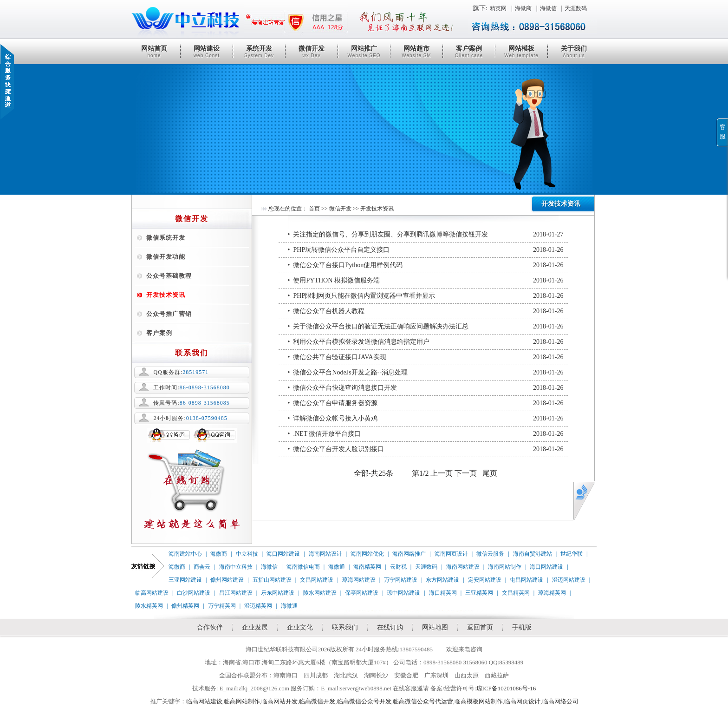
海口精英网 (443, 593)
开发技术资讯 (166, 295)
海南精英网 (367, 567)
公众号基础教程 (169, 276)
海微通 (337, 567)
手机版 (522, 627)
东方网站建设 (442, 580)
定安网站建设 (485, 580)
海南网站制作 (505, 567)
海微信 (548, 8)
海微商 (523, 8)
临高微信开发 (317, 701)
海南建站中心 (185, 554)
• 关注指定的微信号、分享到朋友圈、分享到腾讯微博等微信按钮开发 (426, 235)
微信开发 (312, 52)
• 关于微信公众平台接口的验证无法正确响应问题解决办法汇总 (426, 327)
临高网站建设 (152, 593)
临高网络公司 (560, 701)
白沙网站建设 (194, 593)
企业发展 (255, 627)
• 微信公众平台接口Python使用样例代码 (426, 265)
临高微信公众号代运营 (423, 701)
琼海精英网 (552, 593)
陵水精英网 (149, 606)
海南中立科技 (236, 567)
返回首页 (480, 627)
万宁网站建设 (401, 580)
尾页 (490, 473)
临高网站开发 (279, 701)
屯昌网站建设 (526, 580)
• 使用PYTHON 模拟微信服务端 (426, 281)
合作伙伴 (210, 627)
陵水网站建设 (320, 593)
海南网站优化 (367, 554)
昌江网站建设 (236, 593)
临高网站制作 (242, 701)
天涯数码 (576, 8)
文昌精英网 (516, 593)
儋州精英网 (185, 606)
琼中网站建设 (403, 593)
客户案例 (469, 52)
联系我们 (345, 627)
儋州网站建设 (227, 580)
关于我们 (574, 52)
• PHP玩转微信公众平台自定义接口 (426, 250)
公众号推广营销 (169, 314)
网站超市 (416, 52)
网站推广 (364, 52)
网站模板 (521, 52)
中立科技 (247, 554)
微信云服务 (490, 554)
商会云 (202, 567)
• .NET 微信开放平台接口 (426, 434)
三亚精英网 (479, 593)
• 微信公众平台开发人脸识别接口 (426, 449)
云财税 (398, 567)
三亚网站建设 (185, 580)
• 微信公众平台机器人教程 (426, 311)
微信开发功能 (166, 257)
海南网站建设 (463, 567)
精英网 (498, 8)
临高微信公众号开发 (364, 701)
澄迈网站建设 (569, 580)
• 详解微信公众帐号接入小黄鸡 (426, 419)
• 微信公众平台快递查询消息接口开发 (426, 388)
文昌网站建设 (317, 580)
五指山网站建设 (272, 580)
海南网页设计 (451, 554)
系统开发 (259, 52)
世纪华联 (572, 554)
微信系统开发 (166, 238)
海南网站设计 (325, 554)
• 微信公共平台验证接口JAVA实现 (426, 357)
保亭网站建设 (362, 593)
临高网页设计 (522, 701)
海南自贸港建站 (533, 554)
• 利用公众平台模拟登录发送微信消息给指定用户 (426, 342)
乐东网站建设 (278, 593)
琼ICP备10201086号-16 (506, 688)
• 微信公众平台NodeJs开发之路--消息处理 (426, 373)
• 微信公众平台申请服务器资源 (426, 403)
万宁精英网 (222, 606)
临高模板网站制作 (479, 701)
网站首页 (154, 52)
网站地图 (435, 627)
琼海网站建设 (359, 580)
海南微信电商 (303, 567)
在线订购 (390, 627)
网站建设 (207, 52)
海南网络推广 (409, 554)
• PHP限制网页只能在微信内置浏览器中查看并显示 (426, 296)
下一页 (466, 473)
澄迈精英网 (258, 606)
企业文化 (300, 627)
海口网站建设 (283, 554)
